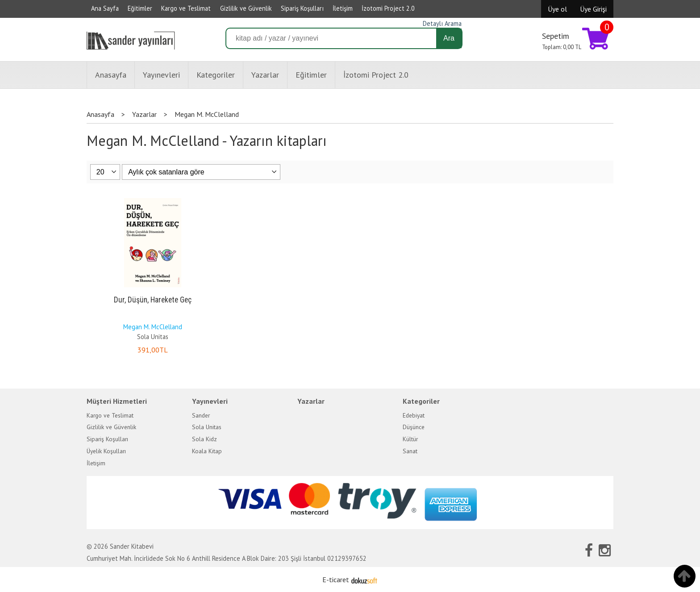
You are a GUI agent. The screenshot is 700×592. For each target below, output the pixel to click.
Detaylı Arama (442, 23)
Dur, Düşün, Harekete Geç (153, 300)
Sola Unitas (153, 337)
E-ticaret (336, 580)
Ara (449, 38)
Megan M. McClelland (153, 327)
